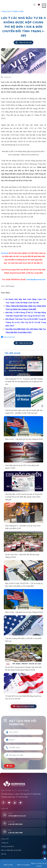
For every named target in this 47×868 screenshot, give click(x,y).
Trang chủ (5, 11)
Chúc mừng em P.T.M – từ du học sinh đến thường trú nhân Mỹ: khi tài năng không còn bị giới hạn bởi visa (24, 382)
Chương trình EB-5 (8, 846)
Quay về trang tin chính (24, 706)
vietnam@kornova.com (36, 280)
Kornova (5, 253)
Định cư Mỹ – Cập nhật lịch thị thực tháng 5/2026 (24, 612)
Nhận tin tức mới (23, 42)
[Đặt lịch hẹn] (44, 847)
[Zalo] (44, 859)
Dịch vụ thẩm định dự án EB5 (11, 850)
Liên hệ (4, 854)
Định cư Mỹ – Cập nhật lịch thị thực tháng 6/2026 (24, 439)
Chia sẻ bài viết (8, 337)
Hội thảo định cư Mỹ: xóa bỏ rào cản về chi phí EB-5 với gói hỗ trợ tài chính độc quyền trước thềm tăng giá (24, 497)
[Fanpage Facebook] (44, 853)
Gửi (9, 766)
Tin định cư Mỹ (17, 11)
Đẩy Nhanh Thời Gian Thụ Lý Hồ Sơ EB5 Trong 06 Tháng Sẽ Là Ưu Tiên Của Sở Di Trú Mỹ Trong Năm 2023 (26, 322)
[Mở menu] (44, 6)
